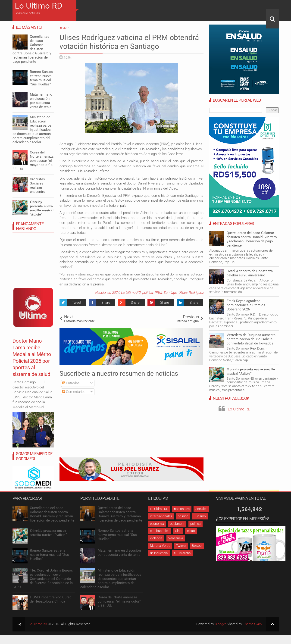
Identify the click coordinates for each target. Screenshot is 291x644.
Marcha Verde (160, 546)
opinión (183, 516)
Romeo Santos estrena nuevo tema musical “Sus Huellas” (41, 78)
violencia (156, 538)
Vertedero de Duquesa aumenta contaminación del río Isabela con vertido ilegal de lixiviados (251, 339)
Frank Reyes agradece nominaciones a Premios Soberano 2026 (246, 305)
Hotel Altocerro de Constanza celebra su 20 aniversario (250, 273)
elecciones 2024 (107, 293)
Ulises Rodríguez (191, 293)
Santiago (170, 293)
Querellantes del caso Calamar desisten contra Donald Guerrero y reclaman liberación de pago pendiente (252, 239)
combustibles (160, 531)
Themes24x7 (253, 624)
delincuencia (159, 553)
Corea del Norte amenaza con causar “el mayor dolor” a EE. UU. (33, 161)
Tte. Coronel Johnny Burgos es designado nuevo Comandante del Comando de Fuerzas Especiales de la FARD (43, 579)
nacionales (182, 509)
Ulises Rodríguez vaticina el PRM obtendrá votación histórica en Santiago (129, 42)
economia (157, 524)
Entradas (71, 383)
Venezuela (176, 538)
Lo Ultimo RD (39, 6)
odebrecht (177, 524)
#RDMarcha (182, 553)
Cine (178, 531)
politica (147, 293)
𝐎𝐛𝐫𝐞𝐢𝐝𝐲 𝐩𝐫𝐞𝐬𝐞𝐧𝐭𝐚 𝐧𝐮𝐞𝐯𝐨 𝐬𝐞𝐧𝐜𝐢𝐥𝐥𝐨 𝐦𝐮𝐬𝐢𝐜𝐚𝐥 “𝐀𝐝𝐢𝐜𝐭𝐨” (251, 371)
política (196, 524)
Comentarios (74, 392)
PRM (158, 293)
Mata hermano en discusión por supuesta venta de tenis (41, 101)
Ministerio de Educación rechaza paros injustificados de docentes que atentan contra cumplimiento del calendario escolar (32, 130)
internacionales (161, 516)
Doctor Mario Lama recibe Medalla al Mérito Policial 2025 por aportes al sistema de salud (30, 364)
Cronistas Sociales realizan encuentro (38, 185)
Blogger (220, 624)
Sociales (201, 509)
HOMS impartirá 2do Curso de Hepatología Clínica (51, 599)
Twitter (181, 546)
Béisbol (197, 546)
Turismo (200, 516)
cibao (191, 531)
